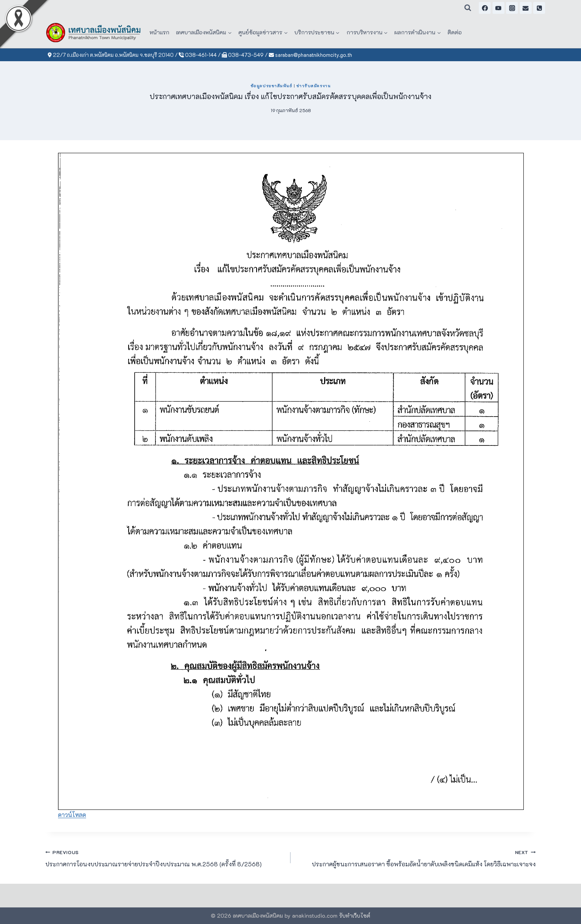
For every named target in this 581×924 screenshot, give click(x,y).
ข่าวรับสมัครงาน (313, 86)
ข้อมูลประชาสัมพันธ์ (271, 86)
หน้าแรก (159, 32)
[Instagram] (512, 8)
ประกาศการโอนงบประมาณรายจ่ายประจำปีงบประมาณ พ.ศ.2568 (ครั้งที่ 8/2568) (165, 858)
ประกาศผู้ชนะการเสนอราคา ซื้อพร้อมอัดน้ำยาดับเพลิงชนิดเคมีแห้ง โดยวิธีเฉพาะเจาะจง (416, 858)
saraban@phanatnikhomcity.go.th (310, 55)
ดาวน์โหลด (72, 815)
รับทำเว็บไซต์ (355, 916)
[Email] (526, 8)
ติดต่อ (455, 32)
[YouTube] (499, 8)
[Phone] (539, 8)
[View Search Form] (468, 8)
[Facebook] (485, 8)
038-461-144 (198, 55)
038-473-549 (243, 55)
